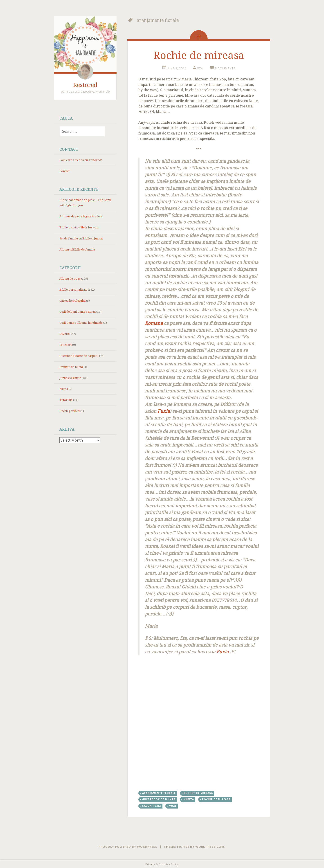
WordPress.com (210, 847)
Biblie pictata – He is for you (79, 227)
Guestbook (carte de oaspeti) (79, 356)
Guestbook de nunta (159, 799)
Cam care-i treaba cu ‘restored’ (81, 160)
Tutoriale (66, 400)
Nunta (64, 389)
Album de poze (70, 279)
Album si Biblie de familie (77, 249)
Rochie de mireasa (199, 55)
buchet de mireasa (198, 793)
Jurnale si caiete (70, 378)
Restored (85, 85)
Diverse (65, 334)
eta (200, 68)
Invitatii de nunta (71, 367)
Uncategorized (70, 411)
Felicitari (65, 345)
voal (173, 806)
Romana (154, 323)
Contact (64, 171)
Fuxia (163, 411)
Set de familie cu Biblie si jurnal (81, 238)
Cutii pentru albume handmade (81, 323)
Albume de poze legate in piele (81, 216)
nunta (189, 799)
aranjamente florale (159, 793)
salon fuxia (152, 806)
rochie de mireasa (216, 799)
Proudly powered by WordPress (128, 847)
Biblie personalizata (73, 290)
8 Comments (225, 68)
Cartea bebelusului (72, 301)
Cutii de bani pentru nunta (78, 312)
